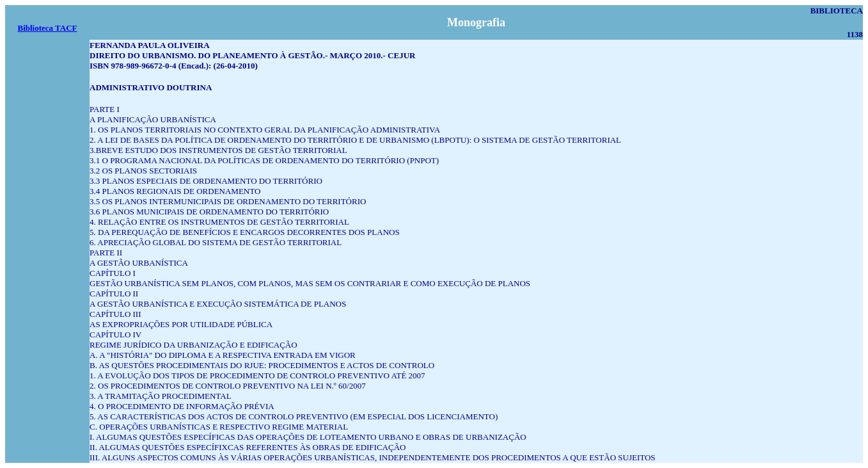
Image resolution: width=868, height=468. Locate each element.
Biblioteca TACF (47, 28)
